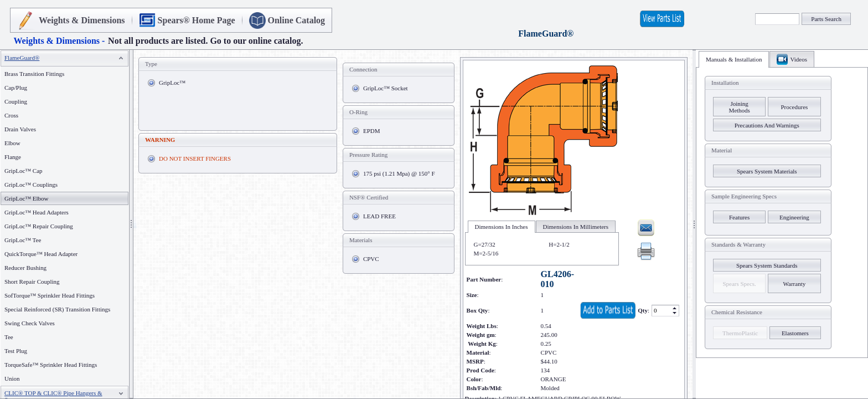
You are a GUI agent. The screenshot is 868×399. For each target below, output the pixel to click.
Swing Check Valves (30, 323)
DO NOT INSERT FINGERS (195, 158)
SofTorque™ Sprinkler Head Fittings (50, 295)
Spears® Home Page (197, 20)
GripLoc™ (172, 83)
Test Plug (16, 351)
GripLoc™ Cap (24, 171)
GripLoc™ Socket (386, 88)
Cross (11, 115)
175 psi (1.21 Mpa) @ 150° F (399, 173)
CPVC (371, 259)
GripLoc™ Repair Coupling (39, 226)
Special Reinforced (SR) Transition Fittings (57, 309)
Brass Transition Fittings (34, 74)
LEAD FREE (379, 216)
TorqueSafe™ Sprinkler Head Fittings (51, 365)
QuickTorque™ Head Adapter (41, 254)
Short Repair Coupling (32, 282)
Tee (9, 337)
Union (12, 378)
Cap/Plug (16, 88)
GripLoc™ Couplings (31, 185)
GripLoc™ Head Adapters (37, 212)
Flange (13, 157)
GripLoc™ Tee (23, 240)
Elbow (12, 143)
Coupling (16, 101)
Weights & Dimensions (82, 20)
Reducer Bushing (25, 268)
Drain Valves (20, 129)
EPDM (372, 131)
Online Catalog (297, 20)
